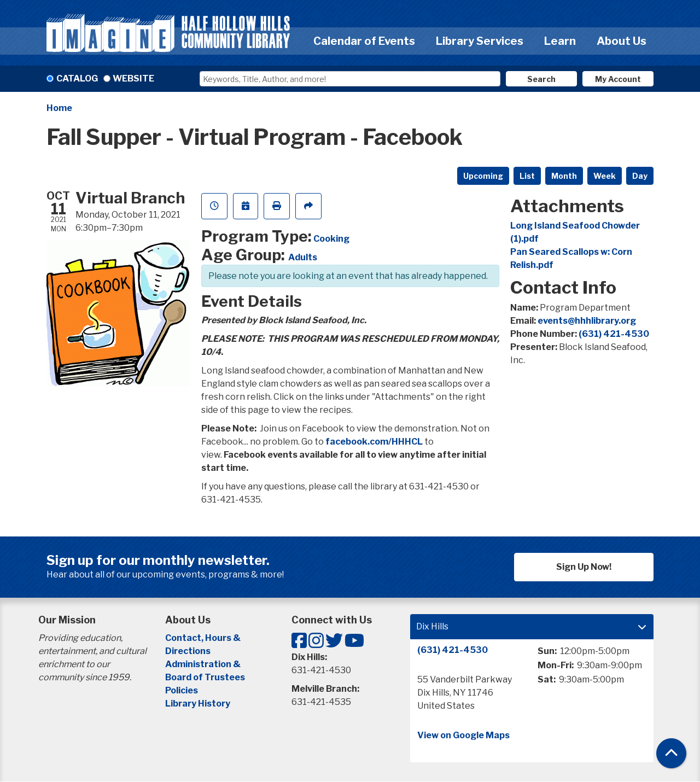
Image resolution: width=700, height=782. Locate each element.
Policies (182, 690)
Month (564, 176)
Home (59, 108)
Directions (188, 651)
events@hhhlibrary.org (587, 321)
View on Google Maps (463, 735)
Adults (303, 257)
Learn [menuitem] (560, 41)
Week (605, 176)
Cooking (331, 239)
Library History (198, 704)
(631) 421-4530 (614, 334)
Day (640, 176)
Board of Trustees (205, 677)
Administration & (204, 664)
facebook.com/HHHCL (374, 442)
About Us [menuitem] (622, 41)
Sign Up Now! (584, 567)
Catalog (77, 78)
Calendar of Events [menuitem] (364, 41)
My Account (618, 79)
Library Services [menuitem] (480, 41)
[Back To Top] (671, 753)
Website (133, 78)
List (527, 176)
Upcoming (483, 176)
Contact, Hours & (204, 638)
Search (541, 79)
